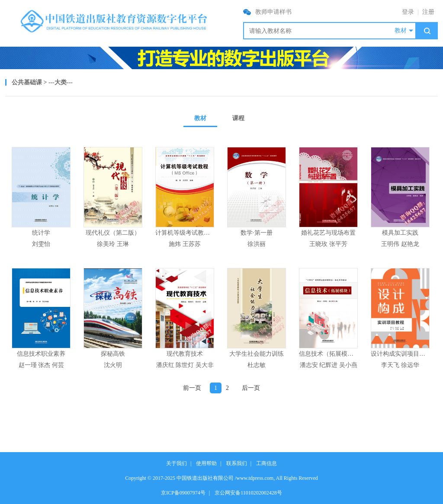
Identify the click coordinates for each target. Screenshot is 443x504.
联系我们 (237, 463)
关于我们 (177, 463)
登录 (408, 12)
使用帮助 (206, 463)
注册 (428, 12)
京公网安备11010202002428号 (248, 493)
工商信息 (266, 463)
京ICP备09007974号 (183, 493)
